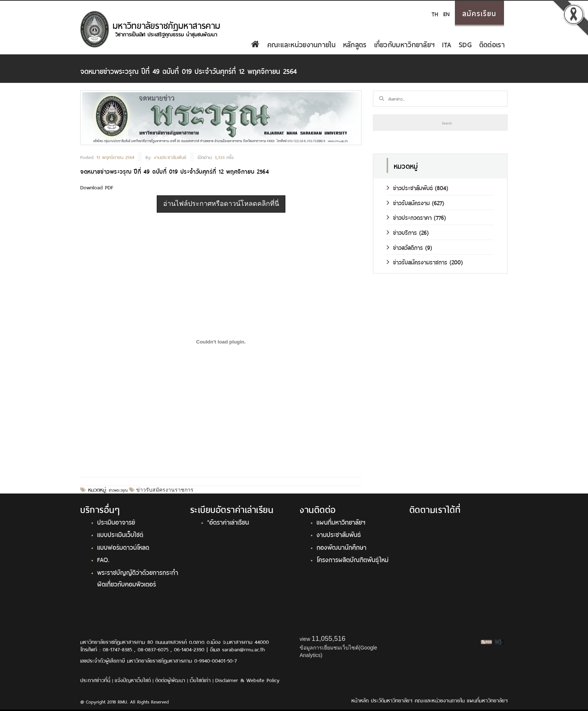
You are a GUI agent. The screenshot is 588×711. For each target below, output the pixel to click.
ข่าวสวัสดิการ (405, 247)
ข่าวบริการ (402, 232)
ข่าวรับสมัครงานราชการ (164, 490)
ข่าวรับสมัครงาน (408, 202)
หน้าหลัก (360, 700)
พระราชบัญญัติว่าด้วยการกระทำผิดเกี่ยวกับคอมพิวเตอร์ (138, 578)
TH (435, 13)
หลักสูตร (355, 44)
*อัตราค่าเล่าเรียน (228, 522)
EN (446, 13)
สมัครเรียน (479, 13)
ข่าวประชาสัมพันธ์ (410, 187)
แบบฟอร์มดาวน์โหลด (123, 547)
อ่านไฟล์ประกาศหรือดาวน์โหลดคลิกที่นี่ (221, 204)
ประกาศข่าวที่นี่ (95, 680)
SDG (465, 44)
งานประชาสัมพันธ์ (339, 534)
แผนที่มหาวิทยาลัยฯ (341, 522)
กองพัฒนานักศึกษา (341, 547)
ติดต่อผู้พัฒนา (170, 680)
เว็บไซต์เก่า (200, 680)
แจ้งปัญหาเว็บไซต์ (133, 680)
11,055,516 (328, 639)
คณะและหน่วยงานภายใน (301, 44)
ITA (447, 44)
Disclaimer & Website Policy (247, 680)
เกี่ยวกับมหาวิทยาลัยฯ (405, 44)
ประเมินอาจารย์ (116, 522)
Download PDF (97, 187)
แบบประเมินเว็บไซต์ (120, 534)
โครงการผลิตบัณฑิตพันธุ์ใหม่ (352, 559)
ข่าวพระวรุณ (118, 490)
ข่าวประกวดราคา (409, 217)
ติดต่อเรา (492, 44)
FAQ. (103, 559)
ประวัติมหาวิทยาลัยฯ (392, 700)
